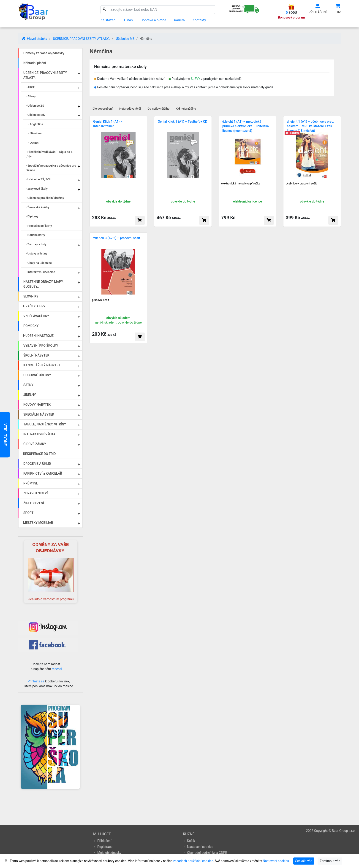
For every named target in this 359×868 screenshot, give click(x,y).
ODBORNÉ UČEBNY (37, 375)
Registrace (105, 847)
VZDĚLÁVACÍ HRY (36, 316)
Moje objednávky (109, 853)
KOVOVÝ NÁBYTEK (37, 405)
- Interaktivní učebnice (40, 272)
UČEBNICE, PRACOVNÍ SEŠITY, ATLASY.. (81, 39)
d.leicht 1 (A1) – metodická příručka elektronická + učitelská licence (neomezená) (246, 126)
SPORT (28, 513)
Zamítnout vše (330, 861)
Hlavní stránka (34, 39)
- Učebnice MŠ (35, 115)
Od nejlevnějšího (158, 109)
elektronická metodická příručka (241, 184)
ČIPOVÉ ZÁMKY (35, 444)
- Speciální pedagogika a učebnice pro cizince (51, 168)
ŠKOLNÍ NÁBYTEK (36, 355)
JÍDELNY (30, 395)
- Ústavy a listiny (37, 253)
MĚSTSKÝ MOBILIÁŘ (38, 523)
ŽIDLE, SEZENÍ (34, 503)
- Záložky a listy (36, 244)
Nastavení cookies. (276, 861)
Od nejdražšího (186, 109)
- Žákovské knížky (38, 207)
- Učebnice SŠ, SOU (38, 179)
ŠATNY (28, 385)
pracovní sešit (101, 300)
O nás (128, 20)
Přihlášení (104, 841)
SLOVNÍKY (31, 296)
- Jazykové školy (37, 189)
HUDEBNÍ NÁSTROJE (38, 336)
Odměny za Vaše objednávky (44, 53)
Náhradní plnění (35, 63)
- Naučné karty (35, 235)
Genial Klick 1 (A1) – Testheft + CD (182, 122)
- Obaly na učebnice (39, 263)
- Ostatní (34, 143)
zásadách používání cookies (193, 861)
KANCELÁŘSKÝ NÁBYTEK (42, 365)
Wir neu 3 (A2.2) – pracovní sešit (117, 238)
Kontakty (199, 20)
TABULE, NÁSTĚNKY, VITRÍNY (45, 424)
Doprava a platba (153, 20)
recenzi (57, 669)
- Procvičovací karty (39, 226)
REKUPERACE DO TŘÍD (39, 454)
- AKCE (30, 87)
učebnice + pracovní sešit (301, 184)
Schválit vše (304, 861)
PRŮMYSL (31, 483)
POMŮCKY (31, 326)
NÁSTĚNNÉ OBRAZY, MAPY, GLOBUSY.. (43, 284)
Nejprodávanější (130, 109)
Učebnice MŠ (125, 39)
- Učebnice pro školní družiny (45, 198)
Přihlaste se (36, 681)
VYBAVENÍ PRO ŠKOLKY (41, 346)
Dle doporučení (103, 109)
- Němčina (35, 133)
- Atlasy (31, 96)
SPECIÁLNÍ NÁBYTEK (39, 414)
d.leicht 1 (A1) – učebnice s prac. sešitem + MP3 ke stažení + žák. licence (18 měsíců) (310, 126)
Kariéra (179, 20)
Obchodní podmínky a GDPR (207, 853)
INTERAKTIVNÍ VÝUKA (39, 434)
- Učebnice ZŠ (35, 106)
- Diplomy (32, 216)
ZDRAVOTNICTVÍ (35, 493)
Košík (191, 841)
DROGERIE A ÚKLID (37, 464)
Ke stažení (108, 20)
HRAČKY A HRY (34, 306)
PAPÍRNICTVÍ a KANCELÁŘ (43, 473)
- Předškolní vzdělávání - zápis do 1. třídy (49, 154)
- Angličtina (35, 124)
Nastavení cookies (200, 847)
